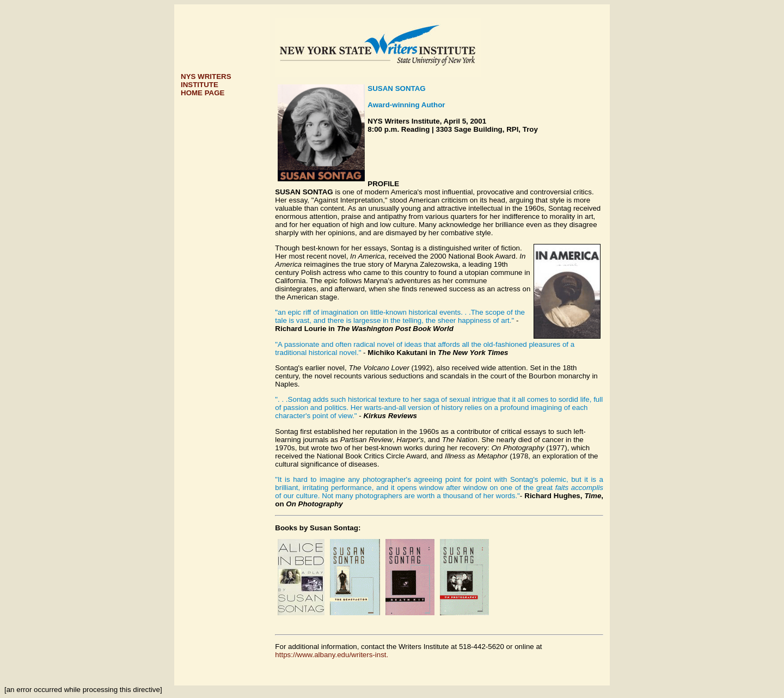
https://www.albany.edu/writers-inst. (332, 655)
